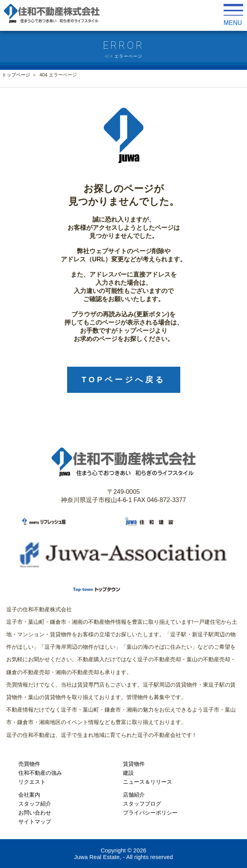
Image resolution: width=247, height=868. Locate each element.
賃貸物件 (134, 764)
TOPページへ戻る (123, 380)
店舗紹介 (134, 795)
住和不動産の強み (40, 773)
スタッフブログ (142, 804)
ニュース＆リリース (147, 782)
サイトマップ (35, 822)
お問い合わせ (35, 813)
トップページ (16, 75)
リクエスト (32, 782)
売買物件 (29, 764)
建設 (128, 773)
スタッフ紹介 (35, 804)
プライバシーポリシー (150, 813)
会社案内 (29, 795)
